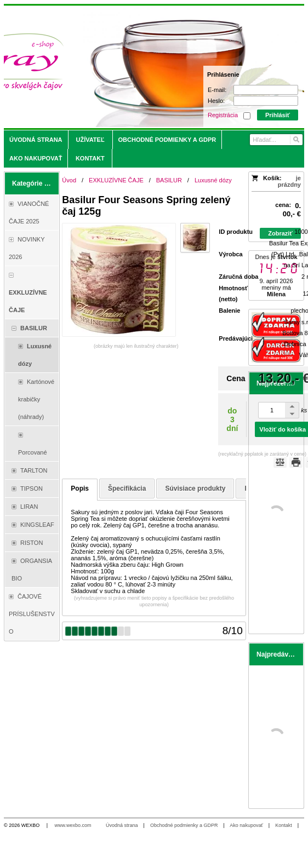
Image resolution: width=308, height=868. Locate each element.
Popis (80, 488)
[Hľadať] (296, 140)
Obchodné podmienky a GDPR (184, 825)
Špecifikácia (127, 488)
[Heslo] (266, 101)
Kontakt (284, 825)
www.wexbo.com (73, 825)
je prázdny (289, 181)
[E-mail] (266, 90)
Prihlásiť (278, 115)
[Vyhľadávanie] (276, 140)
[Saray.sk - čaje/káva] (117, 67)
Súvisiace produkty (195, 488)
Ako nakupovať (246, 825)
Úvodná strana (122, 825)
